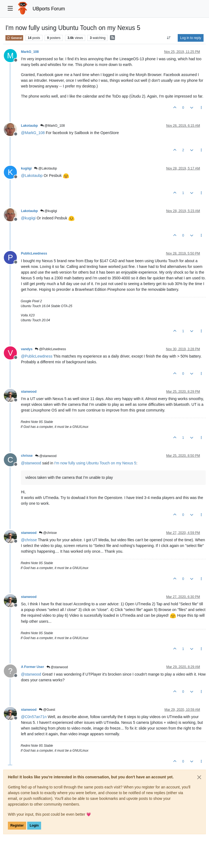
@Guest (47, 710)
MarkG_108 (30, 52)
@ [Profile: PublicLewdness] (37, 356)
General (14, 38)
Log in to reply (191, 38)
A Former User (33, 667)
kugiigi (26, 168)
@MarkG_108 (53, 126)
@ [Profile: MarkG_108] (33, 133)
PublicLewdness (34, 253)
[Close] (199, 777)
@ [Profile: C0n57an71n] (34, 717)
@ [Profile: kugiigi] (28, 218)
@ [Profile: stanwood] (31, 463)
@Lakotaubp (45, 168)
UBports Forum (49, 9)
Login (34, 825)
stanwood (29, 392)
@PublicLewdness (50, 349)
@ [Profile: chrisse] (29, 540)
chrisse (27, 456)
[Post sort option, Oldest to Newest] (169, 38)
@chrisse (48, 533)
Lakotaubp (29, 126)
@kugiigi (49, 211)
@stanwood (46, 456)
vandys (27, 349)
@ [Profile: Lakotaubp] (32, 176)
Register (17, 825)
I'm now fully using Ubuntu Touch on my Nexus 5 (95, 463)
